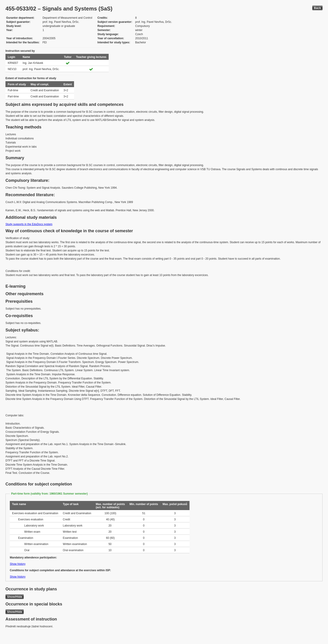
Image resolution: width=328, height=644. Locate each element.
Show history (18, 564)
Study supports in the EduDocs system (29, 224)
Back (317, 8)
